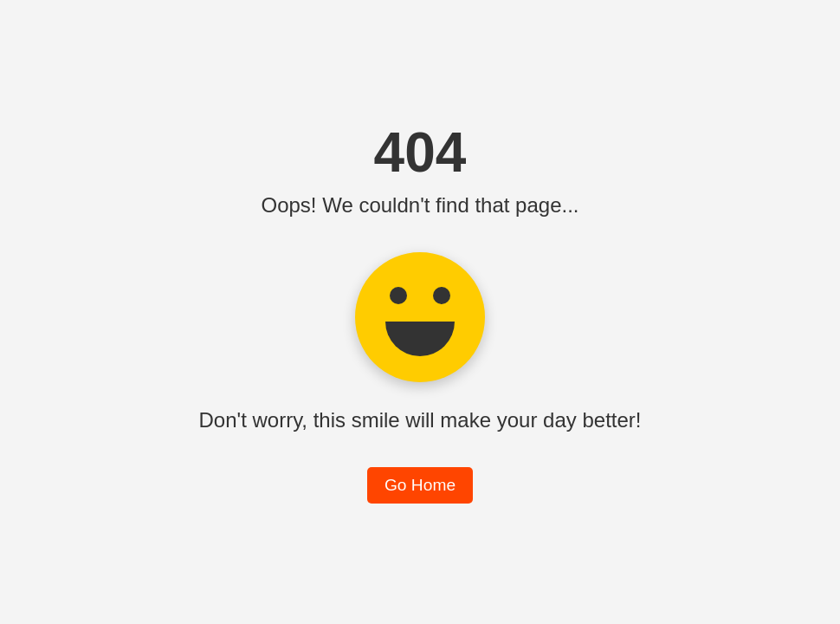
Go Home (420, 485)
